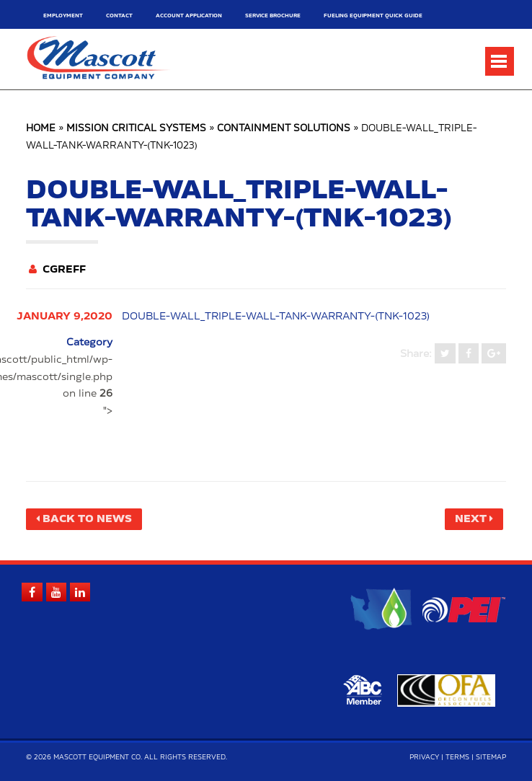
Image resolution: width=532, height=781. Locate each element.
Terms (457, 758)
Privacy (424, 758)
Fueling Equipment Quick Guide (373, 16)
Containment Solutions (284, 129)
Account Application (189, 16)
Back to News (87, 519)
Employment (63, 16)
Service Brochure (273, 16)
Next (471, 519)
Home (41, 129)
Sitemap (491, 758)
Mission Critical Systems (136, 129)
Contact (119, 16)
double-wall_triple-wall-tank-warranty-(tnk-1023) (276, 317)
